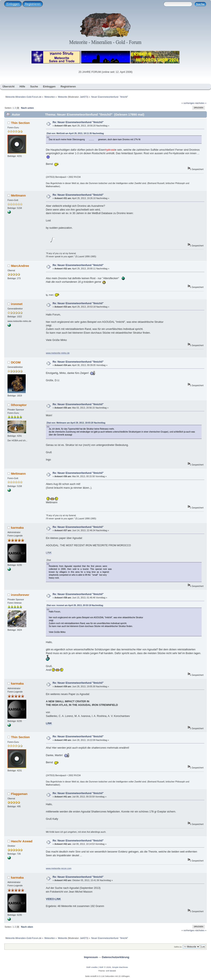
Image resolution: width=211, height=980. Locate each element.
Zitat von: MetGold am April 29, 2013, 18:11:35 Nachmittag (75, 133)
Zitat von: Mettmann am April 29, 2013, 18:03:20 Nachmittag (76, 423)
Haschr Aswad (22, 841)
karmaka (17, 528)
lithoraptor (19, 405)
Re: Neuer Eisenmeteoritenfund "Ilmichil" (78, 122)
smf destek (111, 971)
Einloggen (13, 4)
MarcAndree (20, 266)
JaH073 (84, 97)
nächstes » (201, 103)
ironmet (17, 304)
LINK (49, 553)
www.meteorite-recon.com (59, 868)
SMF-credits (92, 967)
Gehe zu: (178, 947)
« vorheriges (188, 103)
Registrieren (33, 4)
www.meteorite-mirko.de (58, 353)
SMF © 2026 (105, 967)
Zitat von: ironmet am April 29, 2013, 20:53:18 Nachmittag (75, 605)
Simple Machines (120, 967)
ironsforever (20, 595)
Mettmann (18, 195)
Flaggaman (19, 794)
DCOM (16, 362)
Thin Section (20, 123)
